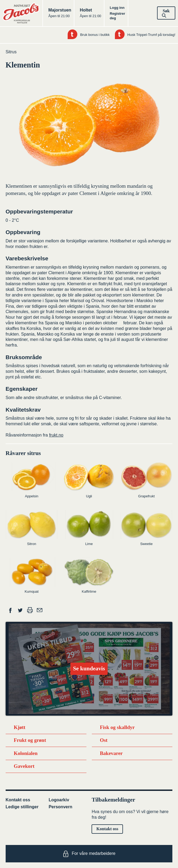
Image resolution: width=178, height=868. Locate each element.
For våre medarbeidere (89, 854)
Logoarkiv (59, 800)
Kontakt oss (18, 800)
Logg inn (117, 8)
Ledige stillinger (22, 807)
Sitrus (11, 52)
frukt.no (56, 435)
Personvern (60, 807)
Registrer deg (117, 16)
